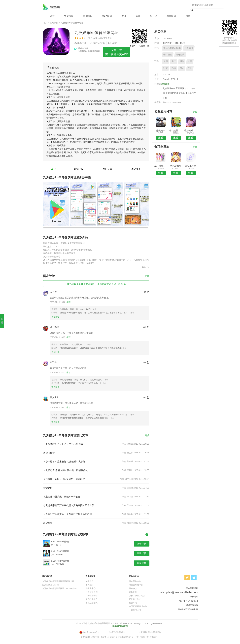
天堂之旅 (48, 488)
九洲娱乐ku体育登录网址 (51, 7)
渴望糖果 (48, 523)
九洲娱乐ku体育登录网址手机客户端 (58, 581)
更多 (147, 276)
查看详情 (142, 544)
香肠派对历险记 (191, 131)
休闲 (166, 61)
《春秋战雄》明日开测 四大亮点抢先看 (63, 444)
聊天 (182, 68)
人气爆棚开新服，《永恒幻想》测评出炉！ (65, 479)
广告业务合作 (92, 596)
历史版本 (136, 169)
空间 (190, 68)
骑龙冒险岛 (176, 166)
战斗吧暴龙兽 (161, 166)
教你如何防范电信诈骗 (188, 609)
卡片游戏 (168, 55)
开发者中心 (91, 588)
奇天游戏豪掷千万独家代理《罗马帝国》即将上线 (69, 505)
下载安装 (108, 38)
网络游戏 (189, 48)
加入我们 (90, 585)
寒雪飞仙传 (49, 453)
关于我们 (90, 581)
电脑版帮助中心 (136, 585)
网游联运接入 (92, 599)
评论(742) (79, 169)
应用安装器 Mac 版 (51, 585)
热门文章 (107, 169)
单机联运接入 (92, 603)
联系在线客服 (192, 605)
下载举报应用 (135, 610)
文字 (190, 61)
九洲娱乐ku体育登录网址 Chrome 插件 (59, 588)
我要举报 (133, 603)
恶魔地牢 (161, 131)
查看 (161, 138)
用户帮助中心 (135, 581)
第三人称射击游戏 (172, 48)
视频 (174, 68)
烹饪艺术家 (191, 166)
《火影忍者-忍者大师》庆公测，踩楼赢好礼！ (67, 470)
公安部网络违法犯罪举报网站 (150, 632)
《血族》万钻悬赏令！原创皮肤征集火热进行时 (68, 514)
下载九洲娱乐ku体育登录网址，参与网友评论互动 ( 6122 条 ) (96, 284)
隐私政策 (165, 84)
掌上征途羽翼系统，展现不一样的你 (62, 497)
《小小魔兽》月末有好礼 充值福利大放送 (64, 461)
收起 (146, 267)
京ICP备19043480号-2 (91, 632)
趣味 (174, 61)
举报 (2, 321)
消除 (182, 61)
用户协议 (133, 588)
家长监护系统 (135, 599)
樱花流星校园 (176, 131)
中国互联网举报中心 (138, 606)
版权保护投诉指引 (137, 596)
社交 (166, 68)
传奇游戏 (180, 55)
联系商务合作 (92, 592)
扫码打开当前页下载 (140, 46)
